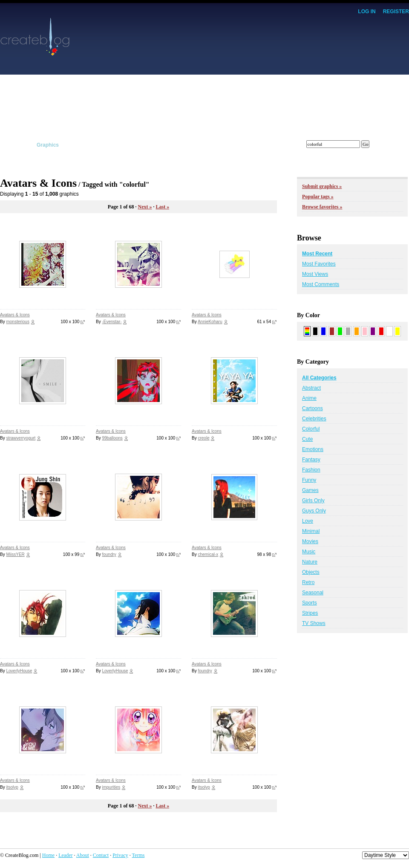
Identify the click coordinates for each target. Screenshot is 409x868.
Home (48, 855)
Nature (310, 562)
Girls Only (313, 501)
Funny (309, 480)
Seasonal (313, 593)
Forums (271, 145)
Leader (65, 855)
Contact (101, 855)
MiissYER (15, 554)
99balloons (112, 438)
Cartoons (313, 408)
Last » (162, 207)
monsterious (17, 322)
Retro (308, 582)
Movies (310, 541)
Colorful (311, 429)
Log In (367, 12)
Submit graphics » (322, 186)
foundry (109, 554)
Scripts (85, 145)
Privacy (120, 855)
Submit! (399, 145)
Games (310, 490)
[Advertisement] (299, 77)
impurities (111, 787)
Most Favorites (319, 264)
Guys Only (314, 511)
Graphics (48, 145)
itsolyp (12, 787)
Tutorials (121, 145)
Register (396, 12)
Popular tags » (318, 197)
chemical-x (208, 554)
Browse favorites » (322, 207)
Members (234, 145)
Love (308, 521)
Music (309, 552)
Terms (138, 855)
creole (203, 438)
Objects (311, 572)
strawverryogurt (21, 438)
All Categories (319, 378)
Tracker (196, 145)
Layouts (10, 145)
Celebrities (314, 419)
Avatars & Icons (15, 315)
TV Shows (314, 623)
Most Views (315, 274)
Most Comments (321, 284)
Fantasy (311, 460)
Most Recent (317, 254)
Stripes (310, 613)
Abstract (311, 388)
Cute (307, 439)
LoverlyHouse (19, 671)
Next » (145, 207)
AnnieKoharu (210, 322)
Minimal (311, 531)
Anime (309, 398)
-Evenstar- (112, 322)
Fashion (311, 470)
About (83, 855)
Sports (310, 603)
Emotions (313, 449)
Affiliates (160, 145)
